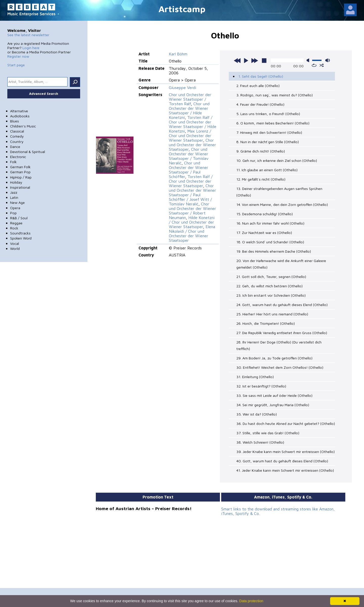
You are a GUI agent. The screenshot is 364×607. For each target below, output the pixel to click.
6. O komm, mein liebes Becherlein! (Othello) (273, 123)
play (246, 60)
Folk (13, 162)
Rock (14, 228)
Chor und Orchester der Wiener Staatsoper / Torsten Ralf (190, 99)
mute (309, 60)
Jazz (14, 192)
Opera (15, 208)
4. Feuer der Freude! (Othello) (260, 104)
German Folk (20, 167)
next (255, 60)
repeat (314, 65)
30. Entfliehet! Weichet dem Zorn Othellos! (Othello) (280, 367)
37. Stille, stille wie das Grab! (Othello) (268, 433)
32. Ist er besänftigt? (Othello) (261, 386)
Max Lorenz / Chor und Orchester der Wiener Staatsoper (190, 136)
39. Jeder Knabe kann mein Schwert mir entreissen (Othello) (286, 452)
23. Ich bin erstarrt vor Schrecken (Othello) (271, 295)
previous (237, 60)
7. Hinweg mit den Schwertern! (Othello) (269, 132)
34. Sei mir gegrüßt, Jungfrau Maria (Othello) (273, 405)
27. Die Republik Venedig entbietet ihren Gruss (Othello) (282, 333)
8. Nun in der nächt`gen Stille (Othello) (268, 142)
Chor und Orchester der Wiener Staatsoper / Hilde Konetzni (189, 111)
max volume (328, 60)
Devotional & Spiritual (28, 152)
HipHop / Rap (21, 177)
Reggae (16, 223)
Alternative (19, 111)
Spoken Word (21, 238)
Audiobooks (20, 116)
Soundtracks (20, 233)
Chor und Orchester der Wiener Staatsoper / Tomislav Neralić (189, 156)
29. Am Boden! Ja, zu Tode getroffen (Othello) (274, 358)
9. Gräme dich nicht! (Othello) (261, 151)
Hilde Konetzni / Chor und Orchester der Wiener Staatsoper (192, 222)
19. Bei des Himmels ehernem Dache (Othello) (274, 251)
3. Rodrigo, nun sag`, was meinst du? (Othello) (275, 95)
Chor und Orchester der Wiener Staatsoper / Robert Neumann (192, 211)
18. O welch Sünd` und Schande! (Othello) (270, 242)
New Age (17, 202)
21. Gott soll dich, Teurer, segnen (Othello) (271, 277)
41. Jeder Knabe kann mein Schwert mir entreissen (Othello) (285, 470)
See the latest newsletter (28, 35)
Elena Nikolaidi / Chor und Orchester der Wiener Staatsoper (192, 233)
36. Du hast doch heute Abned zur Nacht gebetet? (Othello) (286, 424)
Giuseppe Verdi (183, 88)
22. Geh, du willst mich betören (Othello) (269, 286)
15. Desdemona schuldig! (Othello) (265, 214)
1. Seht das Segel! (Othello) (261, 76)
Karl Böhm (178, 54)
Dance (15, 147)
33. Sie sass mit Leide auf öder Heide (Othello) (274, 395)
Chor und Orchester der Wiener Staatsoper (192, 145)
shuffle (322, 65)
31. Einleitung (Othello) (255, 377)
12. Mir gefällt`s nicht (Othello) (261, 179)
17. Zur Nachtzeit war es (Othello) (264, 233)
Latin (14, 197)
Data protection (251, 601)
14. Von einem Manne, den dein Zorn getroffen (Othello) (282, 204)
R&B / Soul (19, 218)
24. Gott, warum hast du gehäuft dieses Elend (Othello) (282, 305)
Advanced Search (44, 94)
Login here (31, 48)
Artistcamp (182, 9)
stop (264, 60)
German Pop (20, 172)
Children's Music (23, 126)
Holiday (16, 182)
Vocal (15, 243)
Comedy (17, 136)
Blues (15, 121)
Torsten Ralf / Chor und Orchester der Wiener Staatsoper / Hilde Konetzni (193, 124)
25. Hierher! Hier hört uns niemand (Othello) (272, 314)
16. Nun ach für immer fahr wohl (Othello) (270, 223)
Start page (16, 65)
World (15, 248)
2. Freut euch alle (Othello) (258, 86)
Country (17, 142)
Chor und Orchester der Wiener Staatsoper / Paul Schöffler (189, 170)
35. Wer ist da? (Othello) (257, 414)
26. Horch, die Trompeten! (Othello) (266, 323)
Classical (17, 131)
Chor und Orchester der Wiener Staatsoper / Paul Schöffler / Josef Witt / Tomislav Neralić (192, 195)
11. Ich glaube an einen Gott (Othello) (267, 170)
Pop (13, 213)
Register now (18, 56)
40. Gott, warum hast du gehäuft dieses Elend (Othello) (282, 461)
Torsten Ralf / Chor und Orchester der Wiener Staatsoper (191, 181)
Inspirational (20, 187)
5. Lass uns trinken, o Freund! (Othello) (268, 114)
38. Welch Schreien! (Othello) (260, 442)
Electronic (18, 157)
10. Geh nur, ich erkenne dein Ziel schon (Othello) (277, 160)
